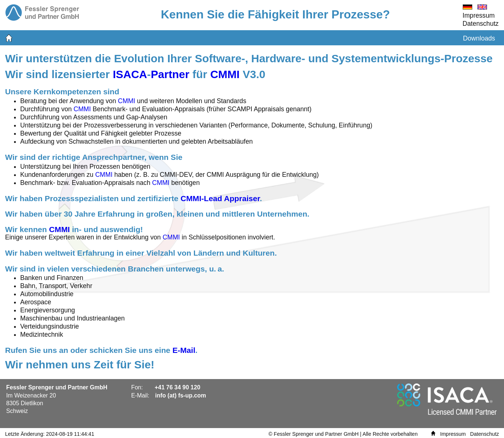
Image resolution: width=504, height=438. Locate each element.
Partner (170, 74)
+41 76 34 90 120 (178, 387)
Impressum (479, 15)
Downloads (479, 38)
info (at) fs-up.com (181, 395)
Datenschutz (481, 24)
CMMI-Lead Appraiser (220, 198)
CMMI (225, 74)
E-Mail (184, 350)
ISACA (130, 74)
